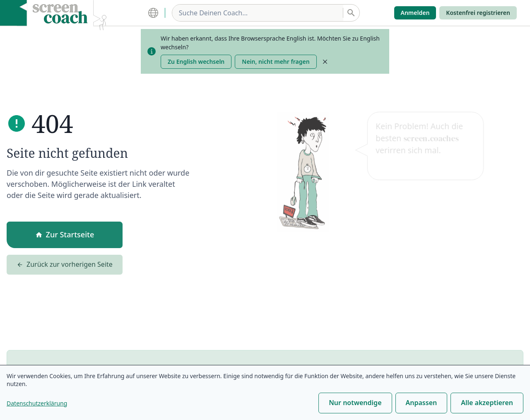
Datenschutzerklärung (37, 403)
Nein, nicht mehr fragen (276, 62)
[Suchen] (351, 13)
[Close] (325, 62)
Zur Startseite (65, 236)
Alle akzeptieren (487, 403)
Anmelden (415, 13)
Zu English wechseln (196, 62)
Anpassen (422, 403)
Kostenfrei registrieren (478, 13)
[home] (67, 13)
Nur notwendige (355, 403)
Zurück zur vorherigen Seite (65, 266)
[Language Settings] (157, 13)
